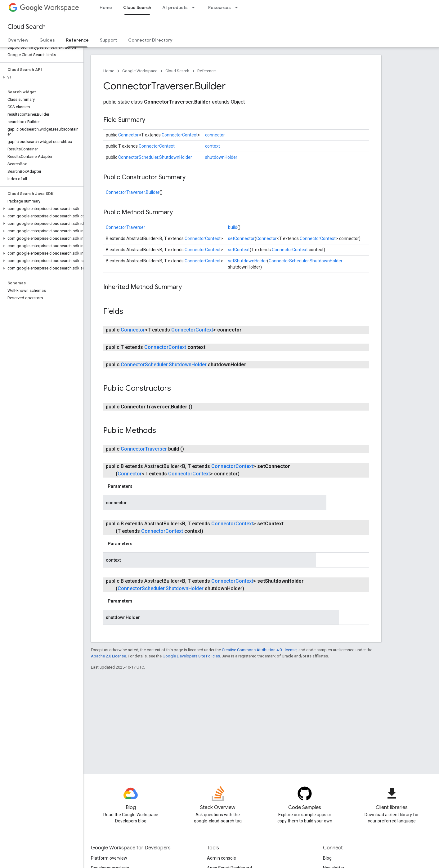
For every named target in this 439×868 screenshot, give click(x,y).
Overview (18, 40)
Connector (128, 135)
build (233, 227)
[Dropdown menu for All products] (195, 7)
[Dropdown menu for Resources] (238, 7)
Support (108, 40)
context (213, 146)
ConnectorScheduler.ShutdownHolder (155, 157)
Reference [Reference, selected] (77, 40)
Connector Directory (150, 40)
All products (175, 7)
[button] (40, 77)
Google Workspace (140, 71)
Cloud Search (27, 27)
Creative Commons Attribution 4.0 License (259, 650)
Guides (47, 40)
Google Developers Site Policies (191, 656)
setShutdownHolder (248, 261)
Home (106, 7)
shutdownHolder (221, 157)
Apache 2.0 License (108, 656)
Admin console (222, 858)
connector (215, 135)
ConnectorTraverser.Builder (133, 192)
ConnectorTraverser (125, 227)
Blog (327, 858)
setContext (239, 250)
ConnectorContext (180, 135)
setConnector (241, 238)
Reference (206, 71)
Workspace (49, 8)
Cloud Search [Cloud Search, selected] (137, 7)
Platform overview (109, 858)
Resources (219, 7)
